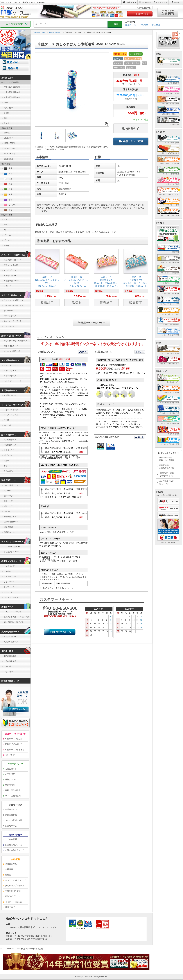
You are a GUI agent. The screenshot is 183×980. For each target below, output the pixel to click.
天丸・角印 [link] (8, 108)
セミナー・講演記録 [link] (14, 902)
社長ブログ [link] (10, 907)
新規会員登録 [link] (11, 815)
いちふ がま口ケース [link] (12, 351)
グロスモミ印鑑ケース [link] (13, 547)
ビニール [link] (7, 235)
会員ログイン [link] (11, 809)
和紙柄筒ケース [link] (10, 517)
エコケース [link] (8, 592)
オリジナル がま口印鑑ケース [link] (15, 341)
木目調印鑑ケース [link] (11, 395)
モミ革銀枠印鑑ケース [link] (13, 260)
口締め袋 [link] (7, 666)
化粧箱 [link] (6, 123)
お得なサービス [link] (12, 826)
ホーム (177, 2)
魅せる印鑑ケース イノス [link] (14, 622)
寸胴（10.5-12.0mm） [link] (12, 87)
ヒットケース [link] (9, 582)
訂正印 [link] (6, 113)
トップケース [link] (9, 587)
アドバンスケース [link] (11, 365)
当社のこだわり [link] (12, 864)
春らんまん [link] (8, 471)
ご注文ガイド (131, 2)
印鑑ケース (131, 25)
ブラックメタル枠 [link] (11, 265)
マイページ (146, 2)
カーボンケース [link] (10, 270)
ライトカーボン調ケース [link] (13, 300)
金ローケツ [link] (8, 496)
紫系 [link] (8, 200)
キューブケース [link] (10, 376)
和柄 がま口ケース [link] (11, 346)
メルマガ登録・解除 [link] (14, 820)
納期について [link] (11, 780)
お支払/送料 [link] (10, 774)
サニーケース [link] (9, 311)
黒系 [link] (8, 168)
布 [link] (5, 230)
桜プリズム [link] (8, 455)
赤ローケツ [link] (8, 501)
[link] (47, 278)
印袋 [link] (6, 118)
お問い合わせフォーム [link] (15, 850)
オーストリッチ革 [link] (11, 415)
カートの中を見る (140, 14)
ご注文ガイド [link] (11, 769)
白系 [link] (8, 179)
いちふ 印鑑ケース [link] (11, 485)
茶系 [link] (8, 210)
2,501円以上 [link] (9, 159)
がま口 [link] (6, 102)
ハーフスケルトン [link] (11, 597)
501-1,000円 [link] (8, 138)
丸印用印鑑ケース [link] (11, 642)
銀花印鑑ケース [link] (10, 440)
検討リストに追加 (131, 141)
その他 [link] (6, 246)
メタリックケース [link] (11, 576)
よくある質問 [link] (11, 839)
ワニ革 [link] (6, 420)
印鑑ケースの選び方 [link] (14, 739)
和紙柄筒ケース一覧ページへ (91, 323)
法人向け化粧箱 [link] (10, 661)
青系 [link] (8, 174)
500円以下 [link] (8, 133)
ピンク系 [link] (10, 205)
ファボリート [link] (9, 326)
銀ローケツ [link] (8, 491)
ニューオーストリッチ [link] (13, 321)
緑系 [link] (8, 189)
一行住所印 (143, 25)
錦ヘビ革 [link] (7, 425)
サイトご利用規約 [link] (13, 796)
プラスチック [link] (9, 240)
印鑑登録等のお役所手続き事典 (167, 467)
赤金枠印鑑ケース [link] (11, 276)
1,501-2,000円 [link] (9, 149)
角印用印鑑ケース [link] (11, 637)
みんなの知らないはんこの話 (167, 482)
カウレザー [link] (8, 286)
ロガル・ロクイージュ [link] (13, 612)
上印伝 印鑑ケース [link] (11, 522)
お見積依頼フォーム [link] (14, 845)
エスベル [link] (7, 571)
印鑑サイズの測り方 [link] (14, 744)
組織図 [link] (8, 875)
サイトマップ (161, 2)
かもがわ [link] (7, 511)
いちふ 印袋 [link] (8, 672)
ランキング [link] (10, 755)
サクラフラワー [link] (10, 450)
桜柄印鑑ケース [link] (10, 445)
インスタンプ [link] (9, 566)
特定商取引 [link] (10, 785)
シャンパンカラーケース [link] (13, 305)
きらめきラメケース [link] (12, 552)
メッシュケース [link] (10, 371)
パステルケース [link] (10, 316)
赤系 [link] (8, 184)
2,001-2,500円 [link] (9, 154)
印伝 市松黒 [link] (8, 527)
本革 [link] (6, 219)
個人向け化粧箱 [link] (10, 656)
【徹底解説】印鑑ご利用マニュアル (167, 475)
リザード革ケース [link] (11, 410)
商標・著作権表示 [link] (13, 790)
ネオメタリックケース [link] (13, 381)
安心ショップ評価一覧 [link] (15, 886)
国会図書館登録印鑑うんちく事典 (167, 459)
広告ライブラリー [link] (13, 896)
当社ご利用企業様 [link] (13, 891)
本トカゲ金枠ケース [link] (12, 281)
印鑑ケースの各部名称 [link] (15, 750)
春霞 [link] (6, 466)
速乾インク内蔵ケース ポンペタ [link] (16, 617)
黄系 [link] (8, 195)
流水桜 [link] (6, 461)
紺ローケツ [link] (8, 506)
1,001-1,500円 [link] (9, 143)
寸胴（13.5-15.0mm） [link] (12, 92)
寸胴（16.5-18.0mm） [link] (12, 97)
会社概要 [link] (9, 869)
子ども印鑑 (155, 25)
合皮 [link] (6, 225)
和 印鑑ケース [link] (9, 532)
